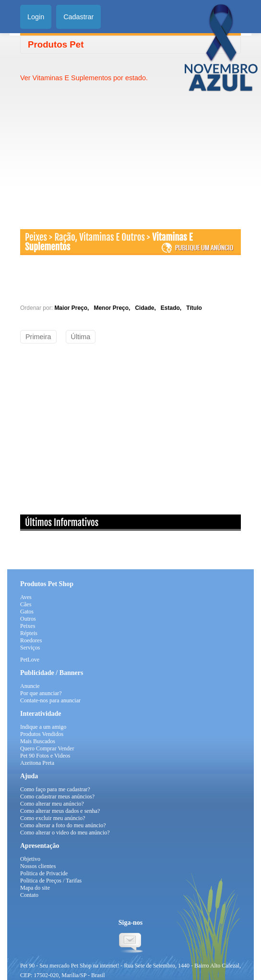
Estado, (173, 308)
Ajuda (29, 776)
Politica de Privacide (44, 873)
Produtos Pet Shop (47, 584)
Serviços (30, 648)
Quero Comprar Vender (47, 748)
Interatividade (41, 714)
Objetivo (30, 859)
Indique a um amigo (43, 727)
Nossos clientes (38, 866)
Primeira (38, 337)
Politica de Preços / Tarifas (51, 881)
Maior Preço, (73, 308)
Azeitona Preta (37, 763)
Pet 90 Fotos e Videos (45, 756)
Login (36, 17)
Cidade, (147, 308)
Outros (28, 619)
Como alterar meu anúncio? (52, 804)
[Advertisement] (101, 150)
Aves (26, 597)
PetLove (30, 660)
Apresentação (40, 846)
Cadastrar (78, 17)
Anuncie (30, 686)
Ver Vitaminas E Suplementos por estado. (84, 78)
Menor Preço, (113, 308)
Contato (29, 895)
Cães (26, 604)
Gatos (27, 612)
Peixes (36, 237)
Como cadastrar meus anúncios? (57, 796)
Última (81, 337)
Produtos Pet (56, 44)
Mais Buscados (38, 741)
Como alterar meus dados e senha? (60, 811)
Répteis (29, 633)
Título (194, 308)
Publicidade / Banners (52, 673)
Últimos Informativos (62, 523)
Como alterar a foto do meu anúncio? (63, 825)
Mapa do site (35, 888)
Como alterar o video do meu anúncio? (65, 833)
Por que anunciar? (41, 693)
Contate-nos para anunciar (50, 700)
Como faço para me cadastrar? (55, 789)
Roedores (31, 640)
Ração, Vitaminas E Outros (100, 237)
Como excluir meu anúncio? (53, 818)
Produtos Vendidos (42, 734)
